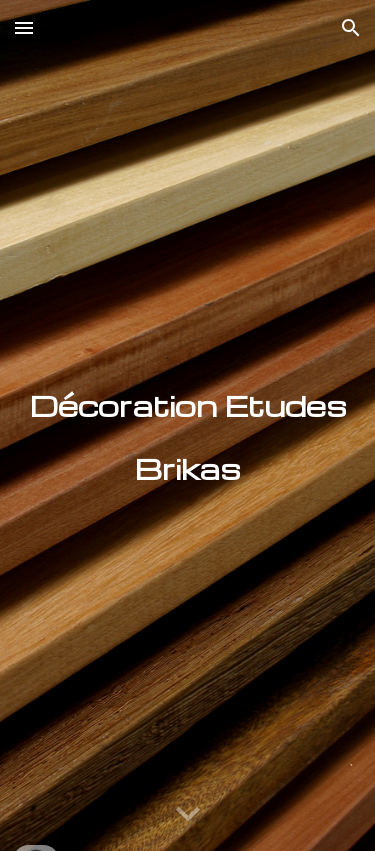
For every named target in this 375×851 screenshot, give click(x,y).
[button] (24, 27)
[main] (188, 425)
